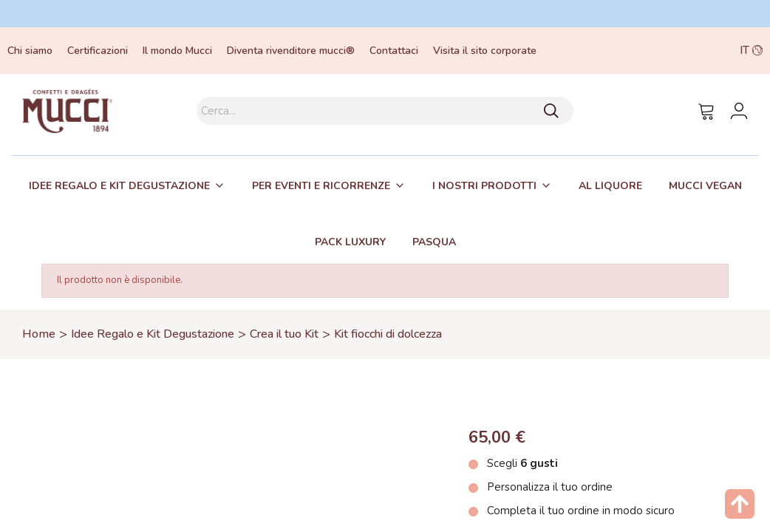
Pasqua (434, 242)
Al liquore (610, 186)
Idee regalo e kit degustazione (119, 186)
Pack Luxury (350, 242)
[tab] (127, 185)
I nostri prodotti (484, 186)
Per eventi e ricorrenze (321, 186)
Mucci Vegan (705, 186)
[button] (689, 51)
